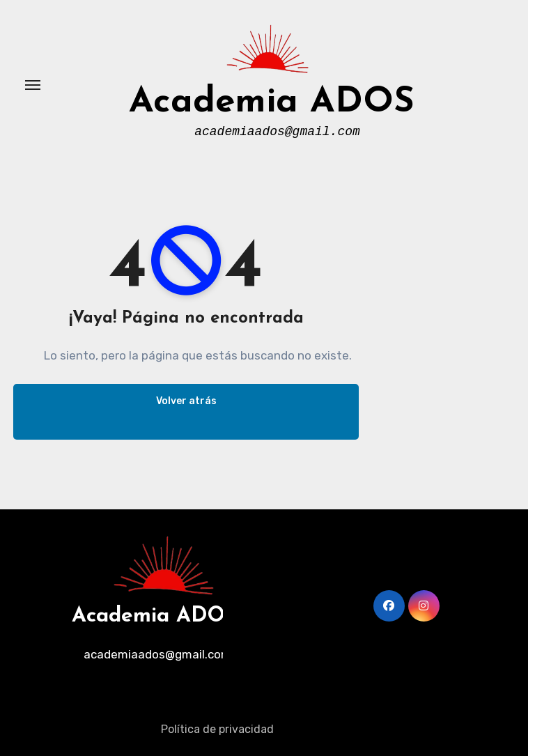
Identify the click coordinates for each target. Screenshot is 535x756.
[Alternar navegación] (33, 85)
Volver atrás (186, 401)
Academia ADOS (272, 103)
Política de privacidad (217, 729)
